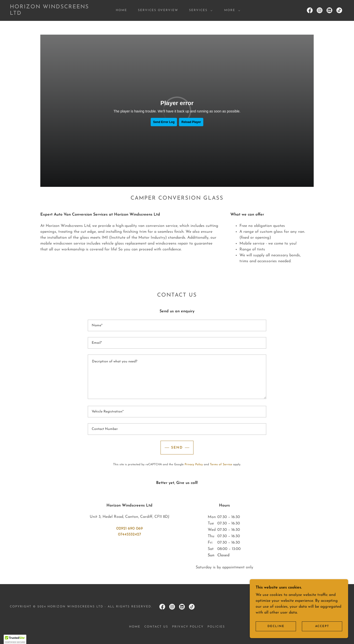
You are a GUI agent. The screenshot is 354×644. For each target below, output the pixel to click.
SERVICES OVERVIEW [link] (158, 10)
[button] (200, 10)
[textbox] (177, 325)
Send (177, 448)
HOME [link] (121, 10)
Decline (276, 626)
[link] (56, 14)
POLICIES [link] (216, 627)
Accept (322, 626)
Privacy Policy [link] (194, 465)
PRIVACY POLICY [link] (188, 627)
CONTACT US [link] (156, 627)
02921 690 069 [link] (130, 529)
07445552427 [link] (130, 534)
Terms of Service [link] (221, 465)
